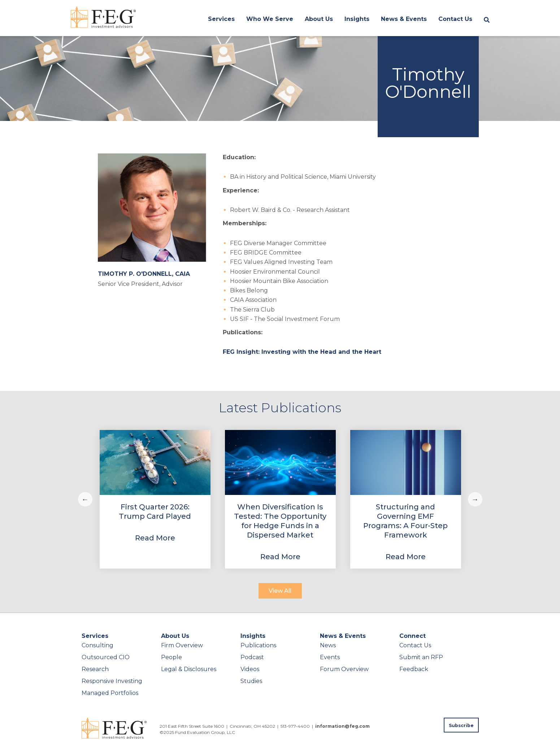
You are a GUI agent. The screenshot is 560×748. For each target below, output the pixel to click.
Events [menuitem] (330, 657)
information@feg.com (342, 726)
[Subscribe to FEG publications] (461, 725)
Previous (85, 499)
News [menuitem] (328, 645)
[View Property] (155, 499)
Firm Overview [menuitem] (182, 645)
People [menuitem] (172, 657)
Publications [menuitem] (258, 645)
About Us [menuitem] (319, 19)
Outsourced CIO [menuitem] (106, 657)
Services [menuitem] (221, 19)
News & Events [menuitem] (404, 19)
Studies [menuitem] (251, 681)
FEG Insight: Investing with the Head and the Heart (302, 352)
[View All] (280, 591)
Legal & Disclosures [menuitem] (189, 669)
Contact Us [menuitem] (455, 19)
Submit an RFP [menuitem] (421, 657)
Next (475, 499)
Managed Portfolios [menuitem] (110, 693)
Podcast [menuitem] (252, 657)
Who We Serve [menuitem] (270, 19)
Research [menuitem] (95, 669)
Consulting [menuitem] (97, 645)
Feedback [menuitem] (414, 669)
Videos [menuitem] (250, 669)
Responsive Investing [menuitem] (112, 681)
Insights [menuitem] (357, 19)
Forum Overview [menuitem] (344, 669)
